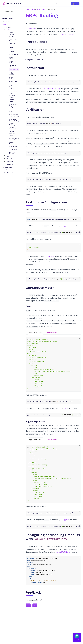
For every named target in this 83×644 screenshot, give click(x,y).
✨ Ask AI (75, 4)
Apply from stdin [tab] (35, 332)
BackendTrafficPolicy (63, 552)
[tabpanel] (53, 364)
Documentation (30, 9)
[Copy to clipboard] (80, 81)
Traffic (44, 9)
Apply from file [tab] (52, 332)
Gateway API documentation (69, 34)
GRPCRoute (33, 29)
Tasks (38, 9)
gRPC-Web (51, 256)
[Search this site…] (11, 12)
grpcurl (66, 226)
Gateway (57, 89)
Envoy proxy (36, 141)
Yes (28, 605)
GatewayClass (48, 89)
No (35, 605)
